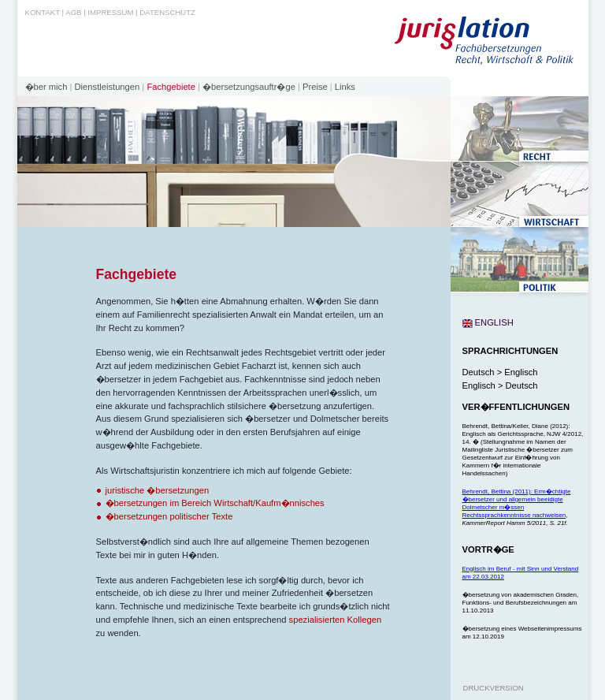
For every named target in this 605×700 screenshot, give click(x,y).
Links (345, 87)
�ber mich (46, 87)
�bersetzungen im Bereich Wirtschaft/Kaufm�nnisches (215, 503)
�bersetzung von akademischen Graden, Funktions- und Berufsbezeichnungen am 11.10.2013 (521, 603)
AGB (73, 12)
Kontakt (43, 12)
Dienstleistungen (108, 87)
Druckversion (494, 688)
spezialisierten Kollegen (336, 620)
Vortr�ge (488, 549)
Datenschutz (167, 12)
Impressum (110, 12)
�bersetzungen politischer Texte (169, 516)
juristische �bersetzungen (158, 490)
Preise (315, 87)
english (488, 322)
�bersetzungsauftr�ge (249, 87)
